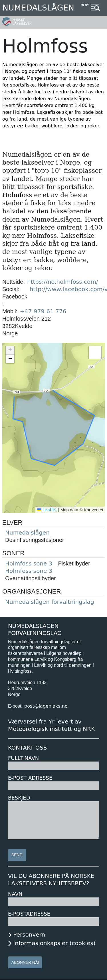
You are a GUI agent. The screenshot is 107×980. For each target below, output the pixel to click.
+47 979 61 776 (43, 311)
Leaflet (47, 510)
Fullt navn (23, 758)
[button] (10, 350)
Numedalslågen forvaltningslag (50, 602)
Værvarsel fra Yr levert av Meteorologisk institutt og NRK (51, 725)
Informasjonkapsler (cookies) (54, 943)
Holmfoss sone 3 (29, 563)
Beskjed (19, 798)
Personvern (29, 935)
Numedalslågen (38, 8)
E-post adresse (30, 778)
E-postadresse (29, 914)
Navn (15, 894)
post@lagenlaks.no (46, 706)
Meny (85, 5)
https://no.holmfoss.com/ (63, 282)
